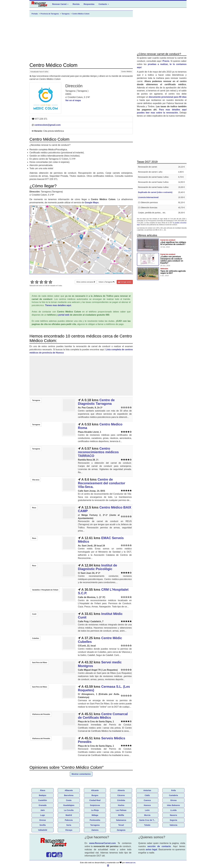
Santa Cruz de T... (147, 820)
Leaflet (107, 273)
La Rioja (95, 810)
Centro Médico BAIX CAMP (105, 509)
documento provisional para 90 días (168, 97)
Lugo (43, 815)
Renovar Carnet (60, 4)
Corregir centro (125, 282)
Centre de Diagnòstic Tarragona (96, 402)
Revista (76, 4)
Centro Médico (127, 72)
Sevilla (43, 825)
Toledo (147, 825)
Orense (43, 820)
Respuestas (89, 4)
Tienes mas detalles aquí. (58, 305)
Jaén (43, 810)
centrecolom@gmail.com (48, 125)
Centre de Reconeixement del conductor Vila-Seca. (102, 483)
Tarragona (95, 825)
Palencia (69, 820)
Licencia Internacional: (148, 197)
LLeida (173, 810)
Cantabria (174, 795)
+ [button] (33, 209)
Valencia (173, 825)
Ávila (173, 790)
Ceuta (69, 800)
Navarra (173, 815)
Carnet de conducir (168, 240)
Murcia (147, 815)
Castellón (42, 800)
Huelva (121, 805)
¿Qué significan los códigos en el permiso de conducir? (173, 243)
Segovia (173, 820)
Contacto (104, 4)
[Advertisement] (81, 40)
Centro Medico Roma (100, 426)
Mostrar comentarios (81, 774)
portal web (64, 315)
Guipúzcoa (95, 805)
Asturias (147, 790)
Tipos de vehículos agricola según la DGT (173, 272)
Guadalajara (69, 805)
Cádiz (147, 795)
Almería (121, 790)
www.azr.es (130, 863)
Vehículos (164, 269)
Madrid (69, 815)
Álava (42, 790)
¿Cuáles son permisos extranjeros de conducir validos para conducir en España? (172, 260)
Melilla (121, 815)
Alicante (95, 790)
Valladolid (42, 830)
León (147, 810)
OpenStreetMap (118, 273)
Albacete (69, 790)
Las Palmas (121, 810)
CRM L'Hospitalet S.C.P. (103, 591)
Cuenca (147, 800)
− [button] (33, 213)
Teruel (121, 825)
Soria (69, 825)
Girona (173, 800)
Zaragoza (121, 830)
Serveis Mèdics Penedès (102, 740)
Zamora (95, 830)
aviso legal (151, 849)
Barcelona (69, 795)
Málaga (95, 815)
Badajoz (43, 795)
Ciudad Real (95, 800)
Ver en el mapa (73, 100)
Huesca (147, 805)
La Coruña (69, 810)
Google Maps (92, 203)
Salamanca (121, 820)
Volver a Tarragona (106, 282)
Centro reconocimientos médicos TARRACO (98, 452)
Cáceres (121, 795)
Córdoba (121, 800)
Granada (43, 805)
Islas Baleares (173, 805)
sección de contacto (159, 846)
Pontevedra (95, 820)
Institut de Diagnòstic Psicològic (98, 567)
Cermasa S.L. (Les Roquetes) (104, 688)
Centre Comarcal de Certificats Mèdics (103, 716)
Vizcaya (69, 830)
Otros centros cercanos (86, 282)
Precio (166, 61)
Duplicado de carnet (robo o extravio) (155, 192)
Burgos (95, 795)
